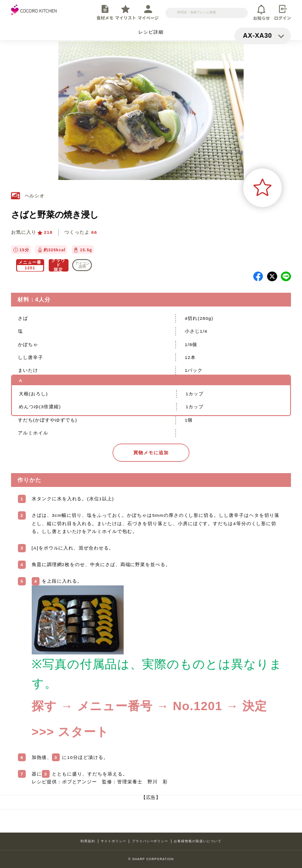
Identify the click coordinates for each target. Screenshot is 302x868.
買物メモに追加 (151, 453)
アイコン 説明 (82, 265)
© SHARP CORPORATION (151, 859)
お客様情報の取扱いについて (197, 841)
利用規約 (88, 841)
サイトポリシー (114, 841)
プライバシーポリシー (150, 841)
